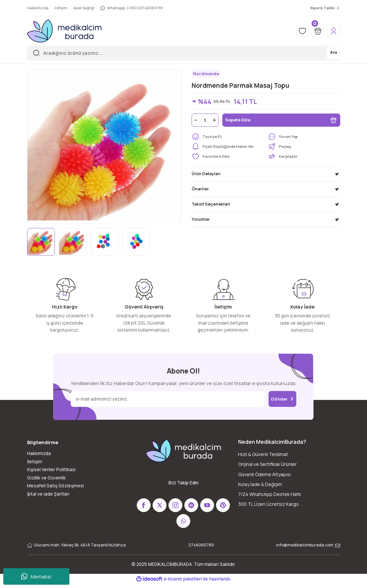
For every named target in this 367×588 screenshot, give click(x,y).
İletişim (35, 462)
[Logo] (64, 31)
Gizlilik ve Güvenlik (46, 478)
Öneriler (200, 190)
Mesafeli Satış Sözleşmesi (55, 486)
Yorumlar (201, 220)
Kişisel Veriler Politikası (51, 470)
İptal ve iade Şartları (48, 494)
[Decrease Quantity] (195, 121)
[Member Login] (333, 31)
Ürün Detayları (206, 175)
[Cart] (315, 31)
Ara (333, 53)
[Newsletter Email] (166, 399)
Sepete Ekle (281, 121)
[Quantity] (205, 121)
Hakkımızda (39, 453)
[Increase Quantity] (215, 121)
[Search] (184, 53)
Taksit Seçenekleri (211, 205)
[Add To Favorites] (228, 157)
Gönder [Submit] (282, 399)
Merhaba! (37, 576)
